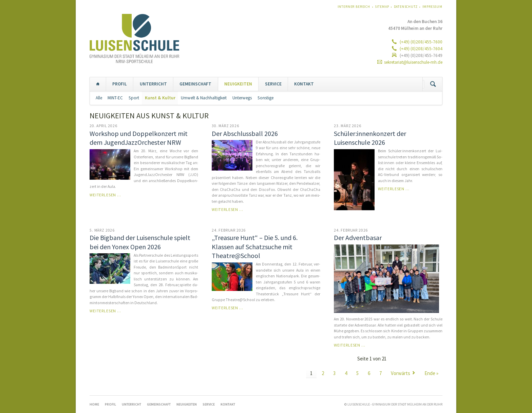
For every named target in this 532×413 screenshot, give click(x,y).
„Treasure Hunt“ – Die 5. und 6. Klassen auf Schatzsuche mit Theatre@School (255, 247)
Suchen (433, 84)
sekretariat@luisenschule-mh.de (413, 62)
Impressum (433, 7)
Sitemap (382, 7)
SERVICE (273, 84)
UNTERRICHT (153, 84)
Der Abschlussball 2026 (245, 133)
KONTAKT (304, 84)
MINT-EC (115, 98)
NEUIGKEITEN (238, 84)
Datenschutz (406, 7)
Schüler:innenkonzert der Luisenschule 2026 (370, 138)
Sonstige (265, 98)
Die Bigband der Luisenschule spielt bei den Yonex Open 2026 (140, 242)
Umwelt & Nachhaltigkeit (204, 98)
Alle (99, 98)
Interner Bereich (354, 7)
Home (98, 84)
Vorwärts (401, 373)
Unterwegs (242, 98)
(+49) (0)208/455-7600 (421, 42)
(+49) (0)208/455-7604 (421, 49)
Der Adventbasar (358, 238)
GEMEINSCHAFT (195, 84)
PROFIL (120, 84)
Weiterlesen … (105, 195)
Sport (134, 98)
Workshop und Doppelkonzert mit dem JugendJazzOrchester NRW (139, 138)
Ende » (431, 373)
